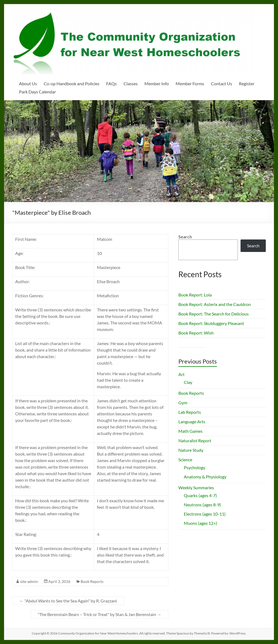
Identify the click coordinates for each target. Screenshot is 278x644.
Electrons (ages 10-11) (205, 514)
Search (185, 237)
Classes (131, 83)
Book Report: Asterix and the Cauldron (215, 304)
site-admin (29, 581)
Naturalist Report (195, 441)
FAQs (111, 83)
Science (185, 460)
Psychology (195, 467)
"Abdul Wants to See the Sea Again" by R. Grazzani (68, 601)
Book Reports (92, 581)
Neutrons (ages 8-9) (202, 505)
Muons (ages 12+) (200, 523)
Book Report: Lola (195, 295)
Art (181, 374)
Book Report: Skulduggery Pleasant (211, 323)
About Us (28, 83)
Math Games (190, 431)
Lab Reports (190, 412)
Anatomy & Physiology (205, 477)
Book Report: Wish (196, 333)
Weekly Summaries (196, 487)
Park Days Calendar (37, 92)
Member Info (157, 83)
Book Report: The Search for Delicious (214, 314)
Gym (183, 402)
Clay (188, 382)
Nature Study (191, 450)
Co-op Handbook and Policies (72, 83)
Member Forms (190, 83)
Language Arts (192, 422)
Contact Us (222, 83)
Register (247, 83)
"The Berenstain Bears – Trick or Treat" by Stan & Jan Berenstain (99, 614)
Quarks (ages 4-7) (200, 495)
